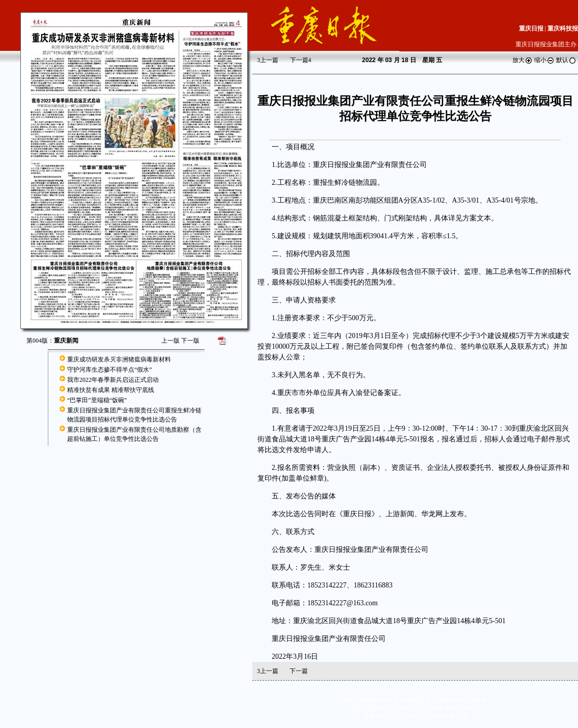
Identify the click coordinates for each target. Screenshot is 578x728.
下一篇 (301, 60)
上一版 (170, 341)
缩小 (544, 60)
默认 (566, 60)
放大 (523, 60)
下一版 (190, 341)
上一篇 (268, 60)
